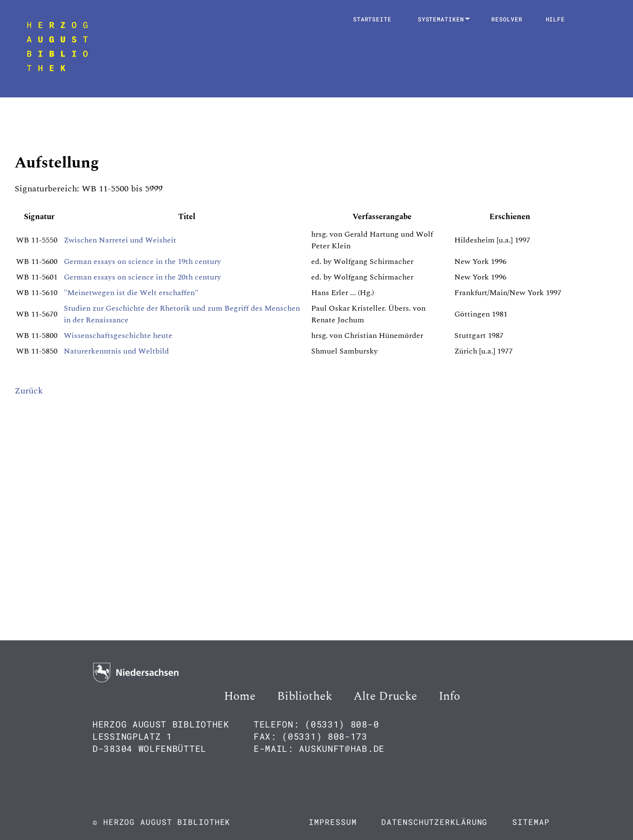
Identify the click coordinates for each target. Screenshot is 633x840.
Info (449, 696)
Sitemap (531, 822)
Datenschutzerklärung (434, 822)
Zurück (29, 391)
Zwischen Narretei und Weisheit (120, 240)
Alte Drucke (385, 696)
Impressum (333, 822)
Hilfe (556, 19)
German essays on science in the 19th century (142, 261)
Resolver (507, 19)
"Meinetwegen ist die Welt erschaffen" (131, 293)
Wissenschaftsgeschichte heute (118, 336)
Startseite (372, 19)
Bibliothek (305, 696)
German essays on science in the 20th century (142, 277)
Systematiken (443, 19)
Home (240, 696)
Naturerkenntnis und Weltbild (116, 351)
